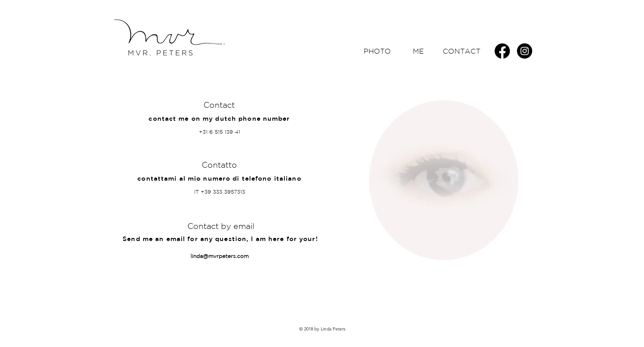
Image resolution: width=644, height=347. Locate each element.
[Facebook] (502, 51)
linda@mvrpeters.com (220, 256)
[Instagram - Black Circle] (525, 51)
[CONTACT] (462, 51)
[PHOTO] (377, 51)
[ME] (418, 51)
